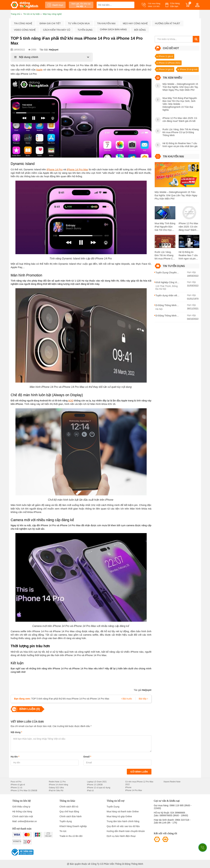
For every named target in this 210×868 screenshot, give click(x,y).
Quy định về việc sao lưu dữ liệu (123, 826)
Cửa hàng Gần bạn (175, 5)
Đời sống (140, 30)
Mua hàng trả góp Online (119, 816)
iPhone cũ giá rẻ (18, 785)
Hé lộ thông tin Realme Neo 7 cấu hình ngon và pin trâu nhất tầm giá (188, 255)
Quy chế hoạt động (69, 811)
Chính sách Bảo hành (71, 816)
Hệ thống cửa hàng (22, 811)
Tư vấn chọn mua (79, 23)
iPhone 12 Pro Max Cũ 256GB (24, 791)
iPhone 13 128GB (95, 785)
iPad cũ (90, 791)
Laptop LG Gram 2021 (97, 782)
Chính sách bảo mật (23, 816)
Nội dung (16, 732)
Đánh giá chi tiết (50, 23)
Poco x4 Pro (16, 782)
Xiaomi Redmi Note (172, 782)
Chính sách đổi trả (69, 807)
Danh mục (55, 5)
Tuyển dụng (85, 30)
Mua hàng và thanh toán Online (123, 811)
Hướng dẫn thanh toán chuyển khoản (126, 831)
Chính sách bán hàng (113, 29)
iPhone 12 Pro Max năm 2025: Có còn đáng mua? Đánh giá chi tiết (188, 227)
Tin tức (63, 831)
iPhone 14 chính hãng (58, 785)
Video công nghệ (25, 30)
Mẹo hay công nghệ (135, 23)
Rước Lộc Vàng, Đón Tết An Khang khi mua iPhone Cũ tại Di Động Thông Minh (164, 255)
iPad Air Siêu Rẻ (56, 791)
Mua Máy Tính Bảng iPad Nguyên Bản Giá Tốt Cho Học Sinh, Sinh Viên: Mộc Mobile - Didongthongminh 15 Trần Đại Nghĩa (165, 227)
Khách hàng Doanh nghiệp (73, 826)
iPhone (128, 787)
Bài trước (127, 699)
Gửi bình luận (139, 772)
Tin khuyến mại (106, 23)
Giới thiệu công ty (21, 807)
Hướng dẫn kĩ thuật (168, 23)
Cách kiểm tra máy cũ (57, 30)
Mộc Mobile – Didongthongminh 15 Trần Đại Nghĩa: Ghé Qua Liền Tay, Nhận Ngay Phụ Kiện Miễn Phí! (176, 195)
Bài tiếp (143, 699)
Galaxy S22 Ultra (56, 788)
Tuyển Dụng (113, 807)
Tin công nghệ (23, 23)
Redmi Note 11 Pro (57, 782)
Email (87, 757)
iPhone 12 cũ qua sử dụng (99, 788)
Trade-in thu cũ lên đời (71, 836)
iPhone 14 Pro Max (134, 790)
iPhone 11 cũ (16, 788)
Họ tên (15, 757)
